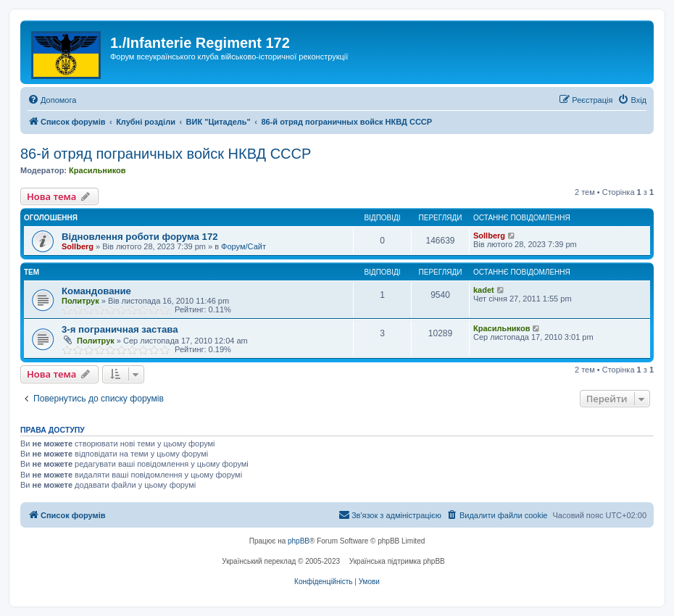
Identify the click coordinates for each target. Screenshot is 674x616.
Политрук (80, 301)
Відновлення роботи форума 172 (140, 237)
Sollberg (78, 246)
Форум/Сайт (244, 246)
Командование (96, 291)
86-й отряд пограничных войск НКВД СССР (166, 154)
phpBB (299, 541)
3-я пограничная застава (120, 329)
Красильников (97, 170)
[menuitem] (52, 100)
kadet (484, 290)
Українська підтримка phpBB (397, 561)
